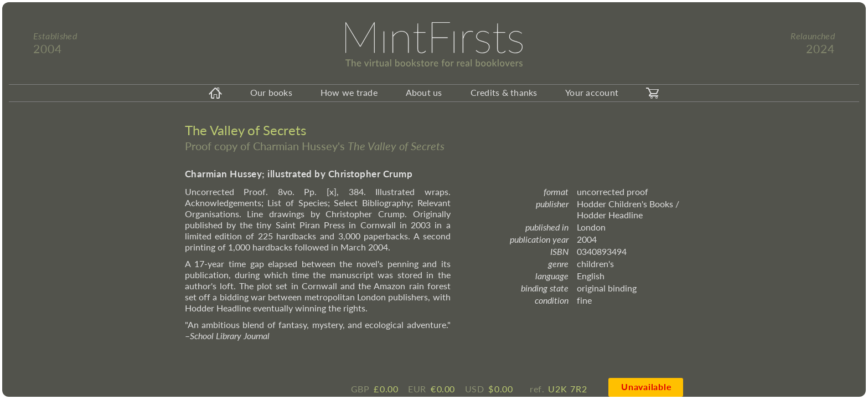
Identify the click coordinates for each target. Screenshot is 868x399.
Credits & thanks (504, 92)
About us (424, 92)
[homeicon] (215, 93)
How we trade (349, 92)
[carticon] (653, 93)
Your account (592, 92)
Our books (271, 92)
